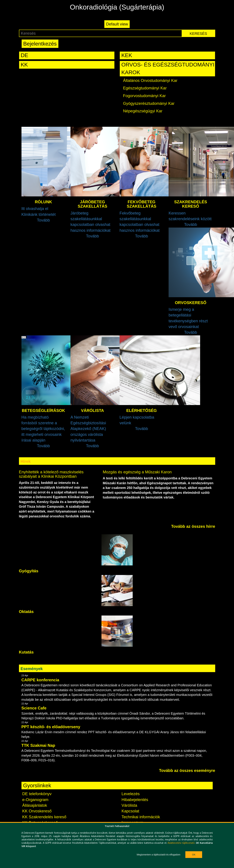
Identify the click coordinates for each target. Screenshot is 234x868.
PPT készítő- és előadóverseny (51, 727)
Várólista (129, 805)
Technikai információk (141, 817)
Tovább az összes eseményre (187, 770)
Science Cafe (34, 708)
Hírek (26, 461)
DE (24, 55)
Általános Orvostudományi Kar (150, 80)
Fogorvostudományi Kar (145, 96)
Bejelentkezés (40, 44)
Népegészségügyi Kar (143, 111)
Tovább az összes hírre (193, 526)
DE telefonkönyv (37, 794)
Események (32, 669)
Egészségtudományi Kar (145, 88)
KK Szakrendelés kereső (44, 817)
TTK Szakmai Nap (38, 745)
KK (24, 65)
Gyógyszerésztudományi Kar (149, 103)
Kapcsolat (130, 811)
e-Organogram (35, 800)
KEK (127, 55)
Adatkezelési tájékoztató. (181, 843)
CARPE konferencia (40, 680)
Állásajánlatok (35, 805)
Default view (117, 24)
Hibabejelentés (135, 800)
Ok (194, 855)
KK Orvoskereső (37, 811)
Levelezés (131, 794)
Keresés (198, 34)
